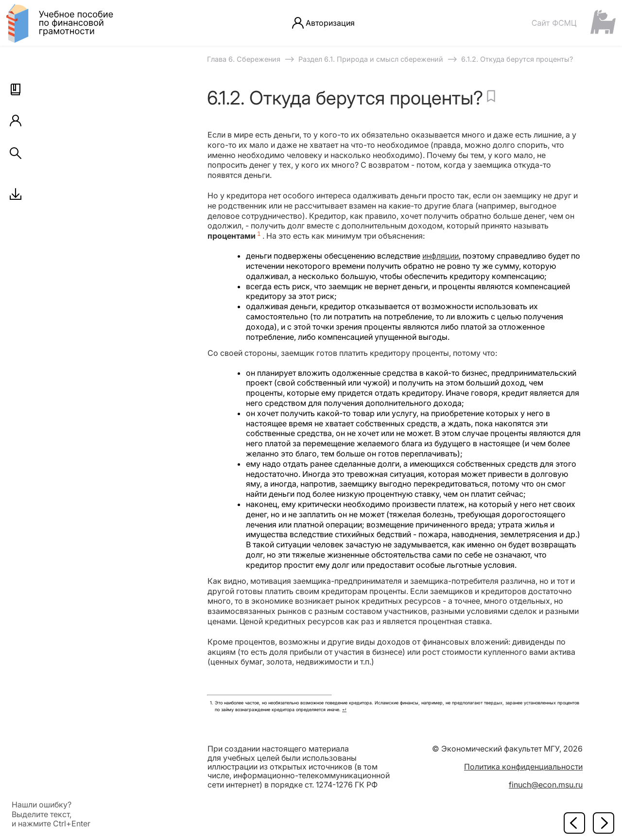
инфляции (441, 256)
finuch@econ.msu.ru (546, 785)
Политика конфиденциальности (523, 767)
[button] (16, 89)
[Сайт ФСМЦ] (573, 23)
